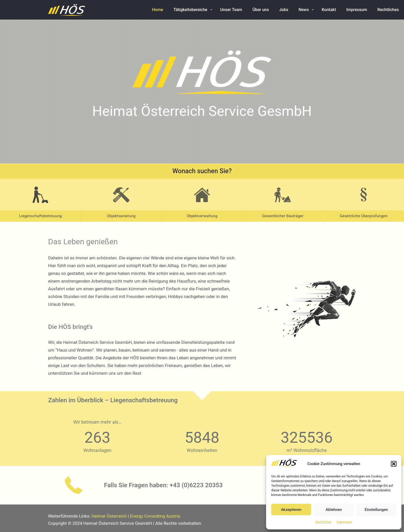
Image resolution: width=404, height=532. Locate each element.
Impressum (344, 522)
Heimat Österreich (109, 516)
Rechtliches (323, 522)
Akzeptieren (291, 510)
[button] (394, 464)
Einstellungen (376, 510)
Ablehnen (334, 510)
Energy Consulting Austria (155, 516)
